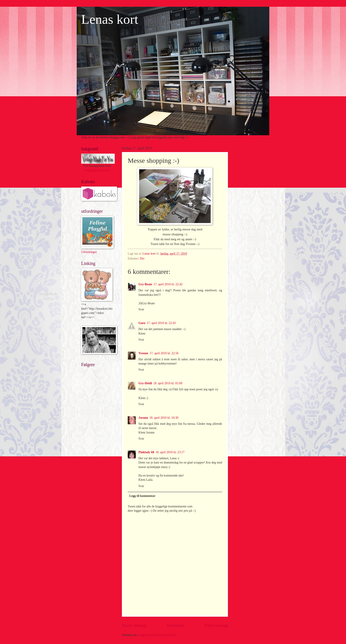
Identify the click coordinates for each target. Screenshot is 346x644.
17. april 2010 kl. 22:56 (164, 353)
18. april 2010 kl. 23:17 (170, 452)
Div (142, 259)
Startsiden (175, 625)
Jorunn (143, 418)
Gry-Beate (145, 284)
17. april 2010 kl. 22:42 (168, 284)
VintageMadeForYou (97, 170)
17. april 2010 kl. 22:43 (161, 323)
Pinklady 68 (146, 452)
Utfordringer (89, 252)
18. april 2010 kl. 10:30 (164, 418)
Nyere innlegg (134, 625)
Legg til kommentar (142, 496)
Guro (142, 323)
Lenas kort (110, 19)
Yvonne (143, 353)
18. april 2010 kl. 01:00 (168, 383)
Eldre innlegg (216, 625)
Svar (141, 309)
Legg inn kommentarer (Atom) (157, 635)
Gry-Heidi (145, 383)
